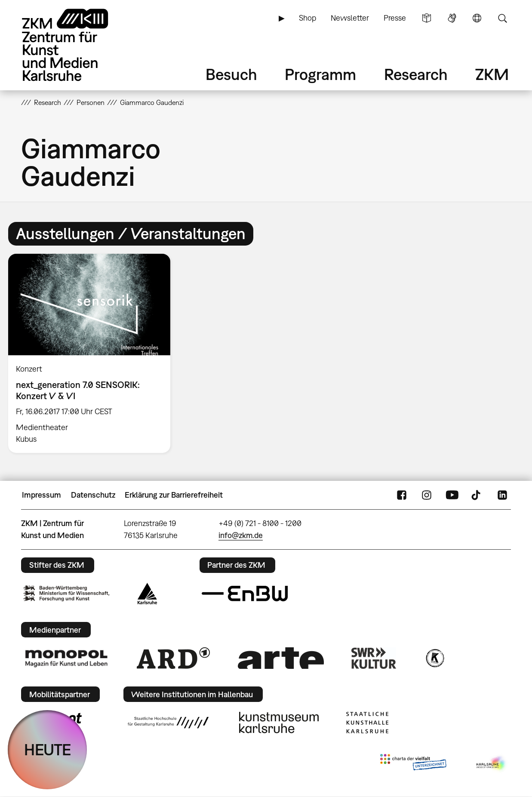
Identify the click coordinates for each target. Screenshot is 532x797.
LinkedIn (502, 495)
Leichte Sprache (427, 18)
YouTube (452, 495)
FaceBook (402, 495)
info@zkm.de (241, 535)
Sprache (477, 18)
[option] (93, 354)
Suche (502, 18)
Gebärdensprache (452, 18)
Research (416, 74)
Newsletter (350, 18)
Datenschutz (93, 495)
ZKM (492, 74)
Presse (395, 18)
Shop (308, 18)
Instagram (427, 495)
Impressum (42, 495)
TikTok (477, 495)
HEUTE (48, 749)
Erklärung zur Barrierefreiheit (174, 495)
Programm (320, 74)
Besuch (231, 74)
